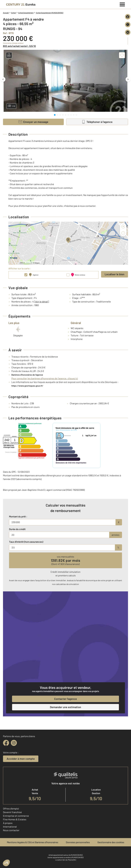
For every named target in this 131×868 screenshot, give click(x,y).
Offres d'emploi (11, 809)
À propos (8, 823)
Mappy (37, 263)
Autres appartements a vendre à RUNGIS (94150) (65, 857)
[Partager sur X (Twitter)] (128, 25)
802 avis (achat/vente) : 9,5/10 (19, 46)
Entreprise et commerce (16, 816)
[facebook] (6, 743)
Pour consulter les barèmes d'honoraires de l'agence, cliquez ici (45, 378)
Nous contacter (11, 830)
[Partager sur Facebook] (128, 17)
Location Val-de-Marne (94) (66, 860)
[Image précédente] (3, 79)
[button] (9, 55)
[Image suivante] (128, 79)
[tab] (55, 115)
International (10, 827)
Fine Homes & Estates (15, 819)
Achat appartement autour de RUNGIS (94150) (66, 855)
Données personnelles (78, 842)
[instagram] (14, 743)
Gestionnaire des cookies (111, 842)
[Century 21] (21, 5)
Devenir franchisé (12, 812)
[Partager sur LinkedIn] (128, 32)
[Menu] (122, 4)
